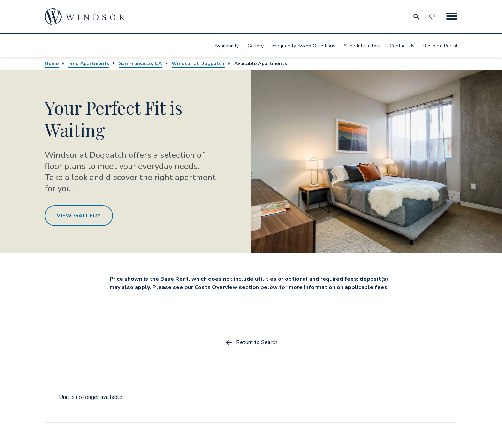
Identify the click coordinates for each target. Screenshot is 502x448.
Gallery (256, 46)
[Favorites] (433, 17)
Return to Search (251, 342)
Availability (227, 46)
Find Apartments (89, 64)
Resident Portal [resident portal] (440, 46)
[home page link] (85, 17)
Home (52, 64)
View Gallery (79, 216)
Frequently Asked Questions (304, 46)
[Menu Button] (452, 17)
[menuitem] (227, 46)
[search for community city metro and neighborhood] (416, 17)
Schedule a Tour (363, 46)
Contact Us (402, 46)
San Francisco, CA (140, 64)
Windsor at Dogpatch (198, 64)
